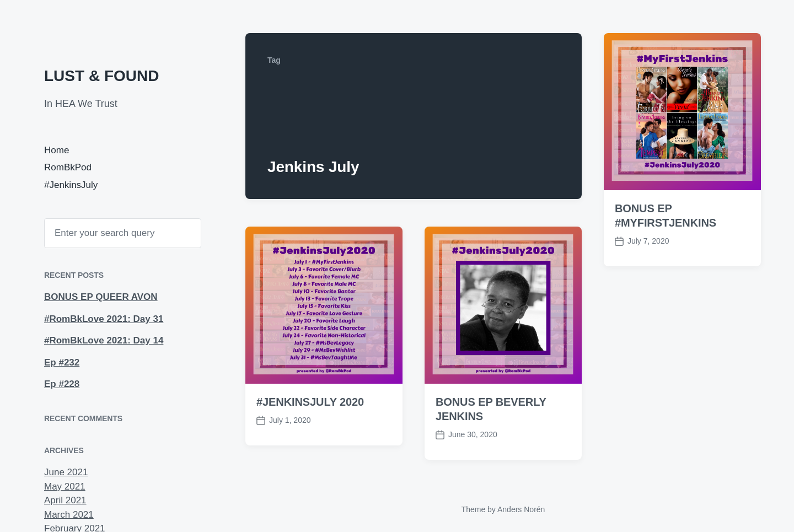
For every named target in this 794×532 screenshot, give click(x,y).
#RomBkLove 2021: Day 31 (104, 319)
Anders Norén (521, 509)
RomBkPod (68, 167)
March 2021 (69, 515)
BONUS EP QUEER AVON (101, 297)
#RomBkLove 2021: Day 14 (104, 340)
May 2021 (65, 487)
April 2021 (65, 500)
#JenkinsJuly (71, 185)
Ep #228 (62, 384)
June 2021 (66, 472)
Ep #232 (62, 362)
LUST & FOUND (101, 76)
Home (57, 150)
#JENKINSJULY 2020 (310, 402)
